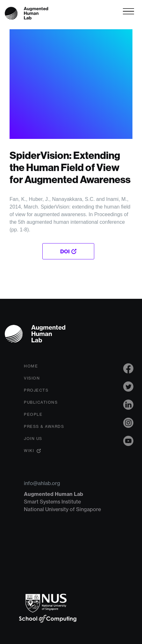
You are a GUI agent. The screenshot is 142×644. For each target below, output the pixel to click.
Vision (32, 378)
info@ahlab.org (42, 483)
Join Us (33, 438)
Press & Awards (44, 426)
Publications (41, 402)
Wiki (29, 451)
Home (31, 366)
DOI (65, 251)
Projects (36, 390)
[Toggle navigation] (128, 11)
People (33, 414)
